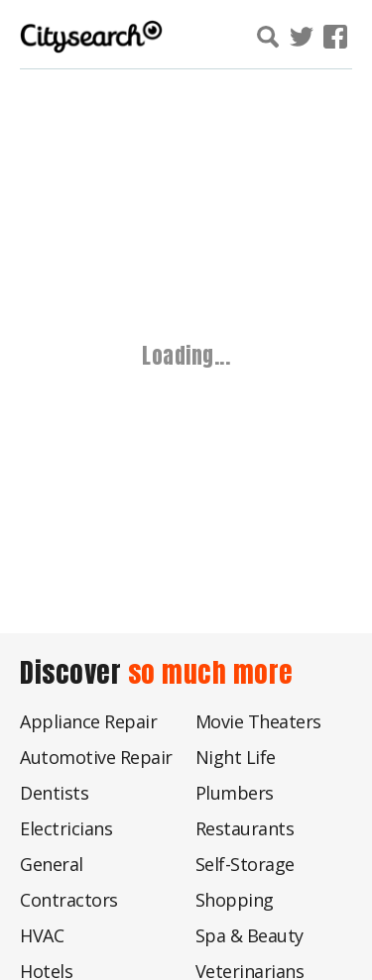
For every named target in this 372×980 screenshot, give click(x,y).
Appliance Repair (88, 721)
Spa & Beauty (249, 935)
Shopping (235, 900)
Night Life (236, 757)
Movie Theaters (258, 721)
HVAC (42, 935)
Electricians (66, 828)
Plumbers (235, 793)
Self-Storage (245, 864)
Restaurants (245, 828)
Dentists (54, 793)
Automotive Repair (96, 757)
